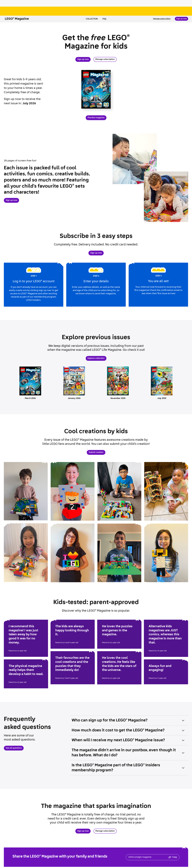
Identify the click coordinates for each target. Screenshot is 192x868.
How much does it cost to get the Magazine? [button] (118, 730)
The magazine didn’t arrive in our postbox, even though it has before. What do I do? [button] (124, 753)
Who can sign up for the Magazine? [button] (110, 720)
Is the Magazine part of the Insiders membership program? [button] (116, 768)
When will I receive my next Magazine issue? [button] (118, 740)
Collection (92, 19)
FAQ (104, 19)
